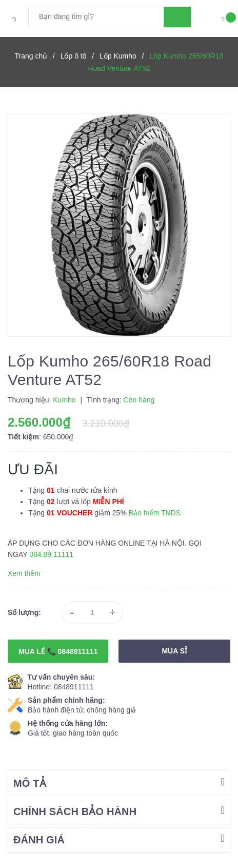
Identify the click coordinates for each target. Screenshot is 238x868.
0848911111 (74, 687)
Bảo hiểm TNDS (155, 513)
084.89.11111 (51, 554)
